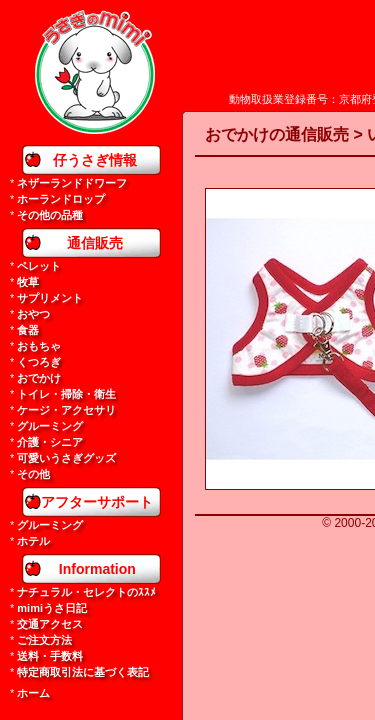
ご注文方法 (44, 640)
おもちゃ (39, 346)
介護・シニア (50, 442)
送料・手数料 (50, 656)
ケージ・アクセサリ (66, 410)
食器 (28, 330)
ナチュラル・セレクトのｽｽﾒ (86, 592)
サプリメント (50, 298)
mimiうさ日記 (52, 608)
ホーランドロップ (61, 199)
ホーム (33, 693)
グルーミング (50, 426)
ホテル (33, 541)
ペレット (39, 266)
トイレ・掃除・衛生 (66, 394)
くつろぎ (39, 362)
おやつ (33, 314)
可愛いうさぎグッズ (66, 458)
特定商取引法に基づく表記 (83, 672)
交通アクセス (50, 624)
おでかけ (39, 378)
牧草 (28, 282)
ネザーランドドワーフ (72, 183)
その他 (33, 474)
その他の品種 (50, 215)
